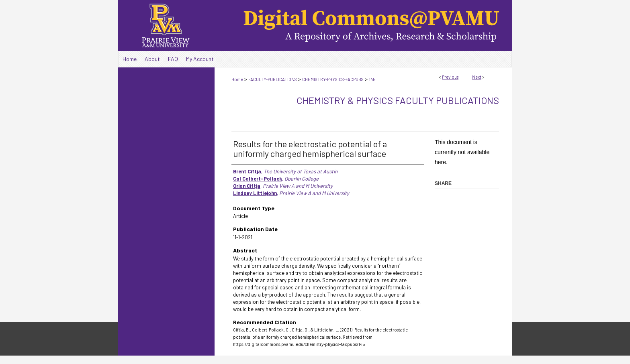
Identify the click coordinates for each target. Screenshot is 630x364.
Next (477, 77)
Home (237, 79)
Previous (450, 77)
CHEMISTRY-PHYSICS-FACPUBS (333, 79)
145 (372, 79)
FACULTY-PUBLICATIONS (273, 79)
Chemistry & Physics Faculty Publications (398, 100)
